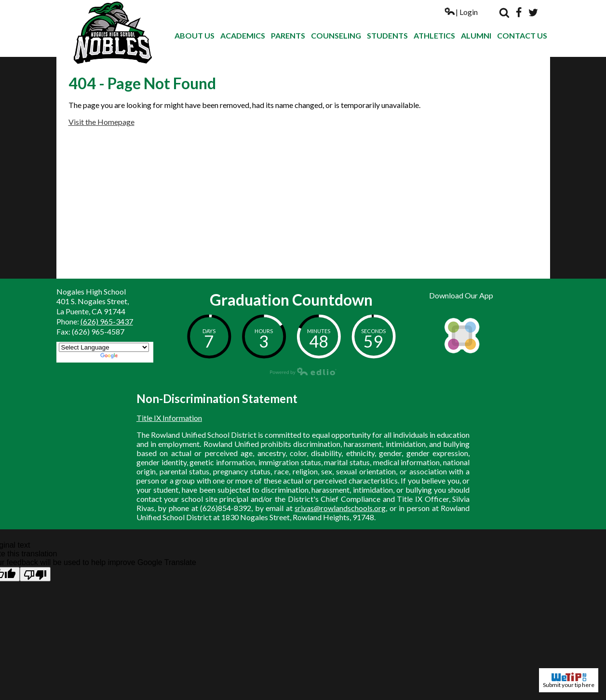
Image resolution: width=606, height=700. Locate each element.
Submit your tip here (569, 680)
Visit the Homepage (101, 122)
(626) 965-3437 (107, 321)
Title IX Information (169, 418)
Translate (126, 357)
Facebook (519, 13)
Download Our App (461, 295)
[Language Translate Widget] (104, 347)
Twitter (533, 13)
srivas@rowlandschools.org (340, 508)
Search (504, 13)
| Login (461, 12)
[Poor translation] (35, 574)
